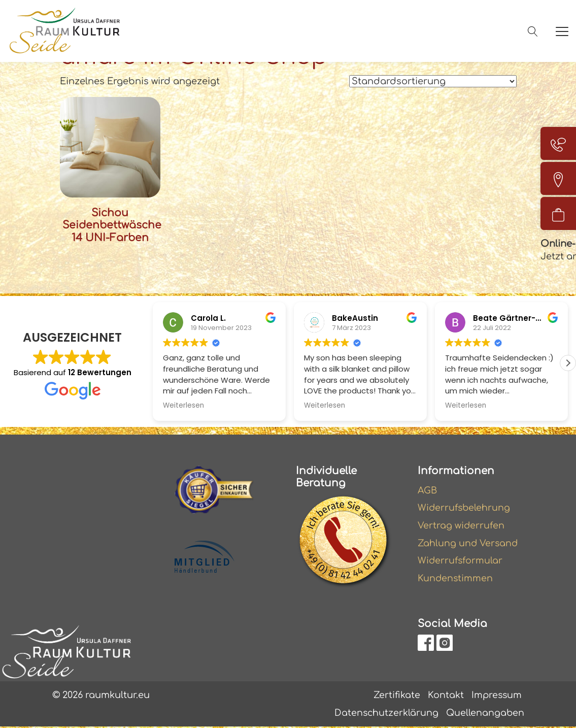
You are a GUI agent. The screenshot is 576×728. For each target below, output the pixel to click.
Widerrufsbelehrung (465, 507)
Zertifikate (395, 696)
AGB (428, 489)
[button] (568, 362)
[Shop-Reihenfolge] (433, 81)
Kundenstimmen (456, 579)
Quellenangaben (485, 714)
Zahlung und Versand (468, 543)
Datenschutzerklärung (385, 714)
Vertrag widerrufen (462, 525)
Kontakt (444, 696)
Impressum (496, 696)
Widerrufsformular (461, 561)
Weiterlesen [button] (183, 405)
